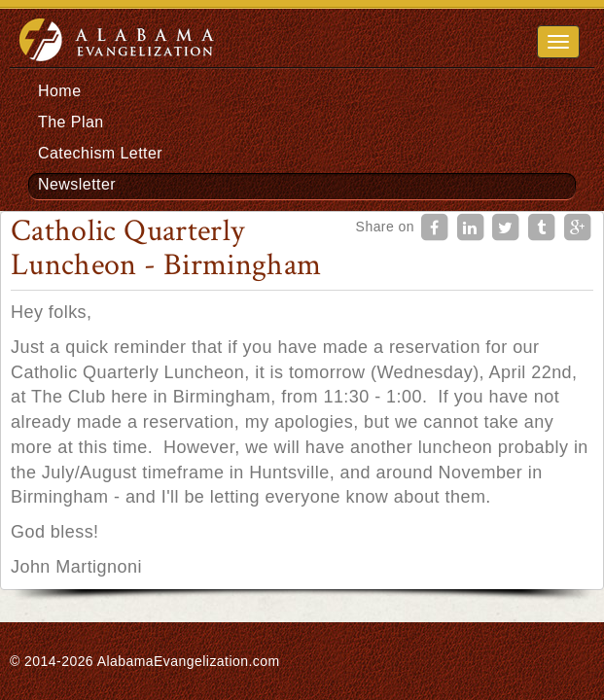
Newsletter (77, 184)
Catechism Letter (100, 153)
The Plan (71, 122)
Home (59, 91)
